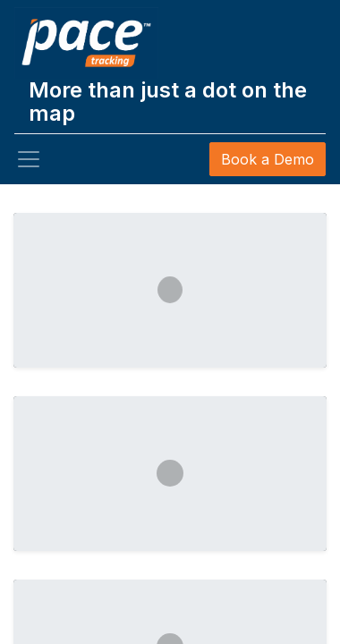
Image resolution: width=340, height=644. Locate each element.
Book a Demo (268, 159)
